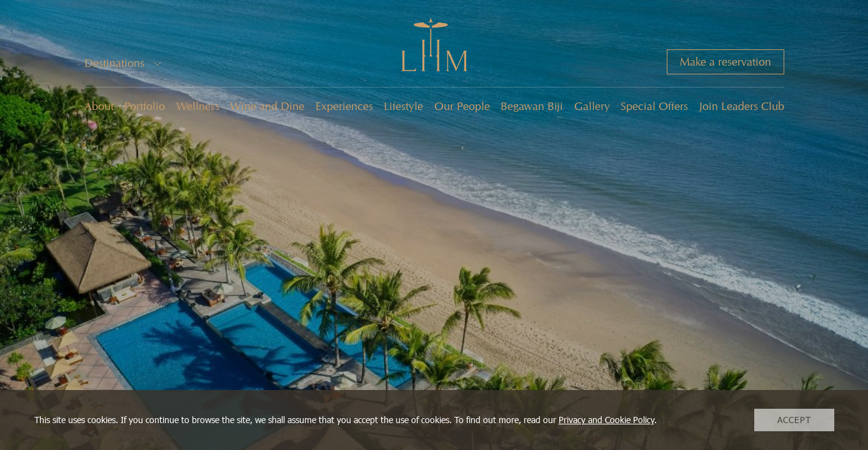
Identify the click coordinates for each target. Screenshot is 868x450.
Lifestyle (403, 106)
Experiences (344, 106)
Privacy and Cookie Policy (606, 420)
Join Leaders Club (742, 106)
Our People (462, 106)
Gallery (592, 106)
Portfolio (145, 106)
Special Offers (654, 106)
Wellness (198, 106)
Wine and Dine (267, 106)
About (99, 106)
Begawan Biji (532, 106)
